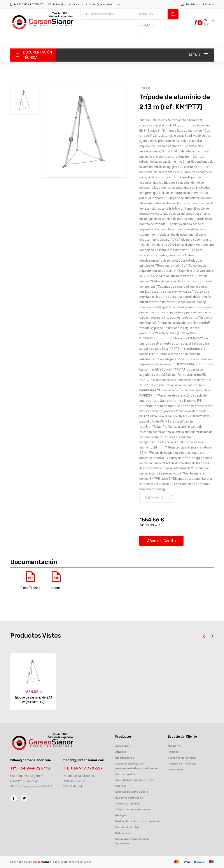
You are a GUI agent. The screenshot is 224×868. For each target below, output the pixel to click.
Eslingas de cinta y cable (132, 792)
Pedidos (173, 752)
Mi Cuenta (208, 4)
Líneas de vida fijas (128, 804)
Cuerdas (121, 786)
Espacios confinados (129, 798)
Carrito (209, 20)
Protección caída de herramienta (137, 821)
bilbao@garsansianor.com (69, 4)
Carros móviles (125, 774)
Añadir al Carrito (161, 541)
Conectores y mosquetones (134, 780)
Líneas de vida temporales (133, 809)
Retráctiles (123, 833)
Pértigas (121, 815)
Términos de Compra (182, 758)
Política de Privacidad (182, 764)
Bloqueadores (125, 758)
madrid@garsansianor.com (104, 4)
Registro (191, 4)
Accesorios (123, 746)
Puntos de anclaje (127, 827)
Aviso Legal (175, 770)
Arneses (121, 752)
